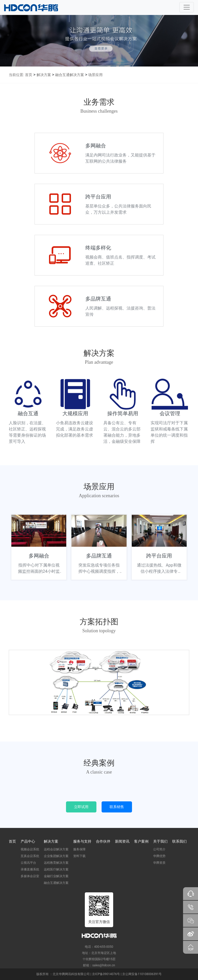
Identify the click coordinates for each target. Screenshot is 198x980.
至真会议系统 (30, 856)
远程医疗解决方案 (56, 869)
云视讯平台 (28, 863)
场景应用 (95, 75)
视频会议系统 (30, 849)
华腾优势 (159, 856)
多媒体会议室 (30, 876)
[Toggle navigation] (187, 7)
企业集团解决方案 (56, 856)
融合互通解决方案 (70, 75)
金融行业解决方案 (56, 876)
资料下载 (79, 856)
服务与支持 (82, 841)
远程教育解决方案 (56, 863)
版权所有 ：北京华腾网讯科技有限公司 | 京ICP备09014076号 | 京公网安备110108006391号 (99, 974)
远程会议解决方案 (56, 849)
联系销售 (117, 807)
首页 (29, 75)
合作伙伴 (103, 841)
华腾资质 (159, 863)
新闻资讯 (122, 841)
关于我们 (160, 841)
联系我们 (179, 841)
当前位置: (16, 75)
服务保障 (79, 849)
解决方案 (44, 75)
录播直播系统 (30, 869)
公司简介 (159, 849)
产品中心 (28, 841)
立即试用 (81, 807)
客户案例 (141, 841)
